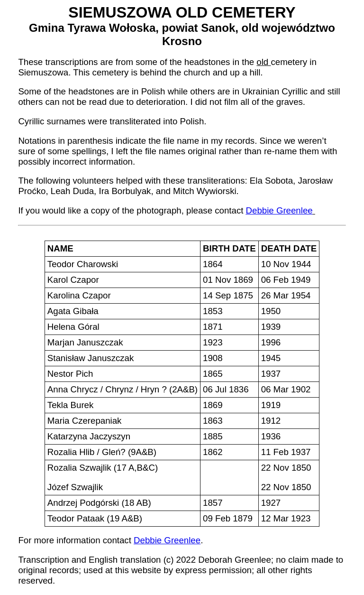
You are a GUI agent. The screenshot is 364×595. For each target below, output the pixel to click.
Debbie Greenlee (279, 210)
